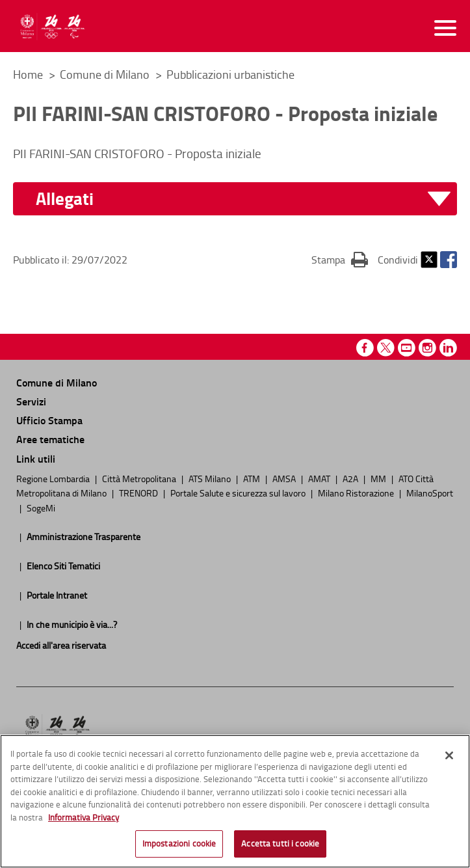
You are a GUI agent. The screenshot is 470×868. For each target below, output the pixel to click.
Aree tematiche (50, 439)
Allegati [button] (65, 199)
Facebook (449, 260)
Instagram (427, 348)
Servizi (31, 401)
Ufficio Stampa (49, 420)
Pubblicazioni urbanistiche (230, 74)
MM (379, 478)
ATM (253, 478)
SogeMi (41, 508)
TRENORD (139, 493)
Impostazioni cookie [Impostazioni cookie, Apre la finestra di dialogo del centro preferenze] (179, 847)
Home (28, 74)
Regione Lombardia (54, 478)
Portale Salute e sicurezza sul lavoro (239, 493)
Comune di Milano (106, 74)
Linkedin (448, 348)
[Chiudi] (449, 759)
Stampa (340, 259)
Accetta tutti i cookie (280, 847)
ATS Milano (211, 478)
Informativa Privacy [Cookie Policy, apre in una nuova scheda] (84, 821)
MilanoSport (430, 493)
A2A (351, 478)
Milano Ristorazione (357, 493)
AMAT (320, 478)
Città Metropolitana (140, 478)
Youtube (407, 348)
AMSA (285, 478)
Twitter (429, 260)
